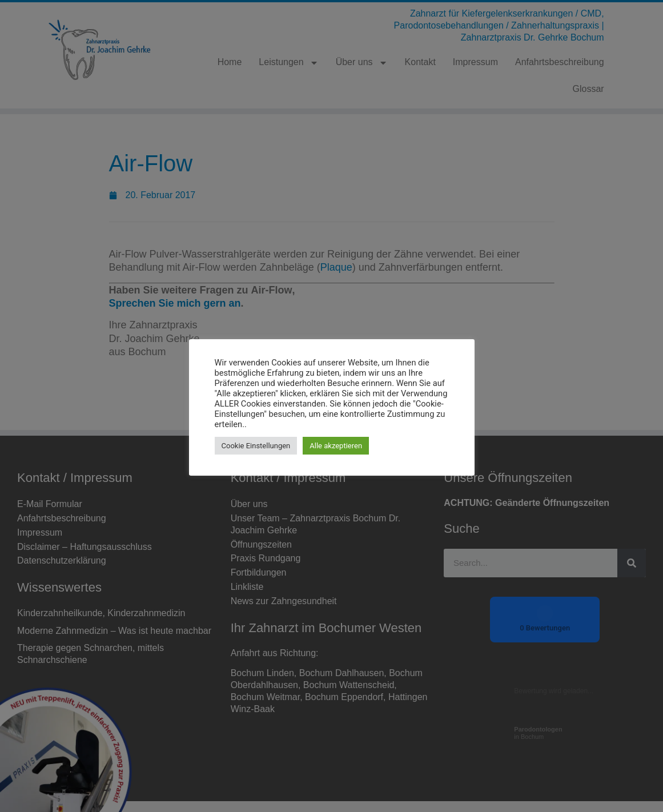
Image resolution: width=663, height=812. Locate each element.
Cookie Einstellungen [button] (256, 446)
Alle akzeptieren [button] (336, 446)
